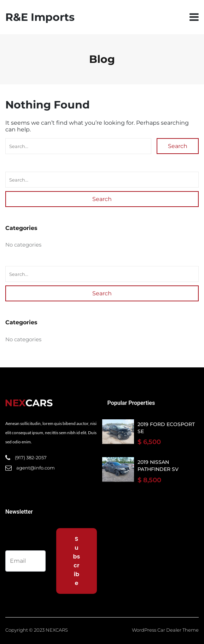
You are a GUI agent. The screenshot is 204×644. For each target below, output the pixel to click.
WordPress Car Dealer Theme (165, 630)
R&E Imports (40, 17)
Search (178, 146)
